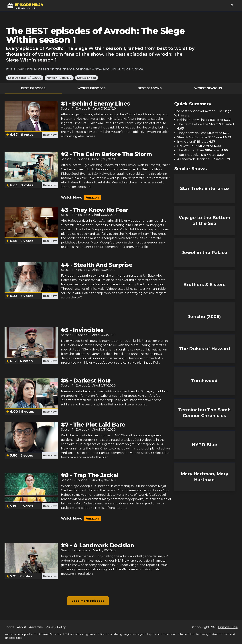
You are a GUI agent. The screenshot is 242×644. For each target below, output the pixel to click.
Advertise (36, 627)
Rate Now (50, 135)
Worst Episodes (92, 88)
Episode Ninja (228, 627)
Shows (9, 627)
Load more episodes (88, 601)
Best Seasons (150, 88)
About (22, 627)
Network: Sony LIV (59, 78)
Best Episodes (33, 88)
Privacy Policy (56, 627)
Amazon (92, 198)
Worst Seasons (208, 88)
